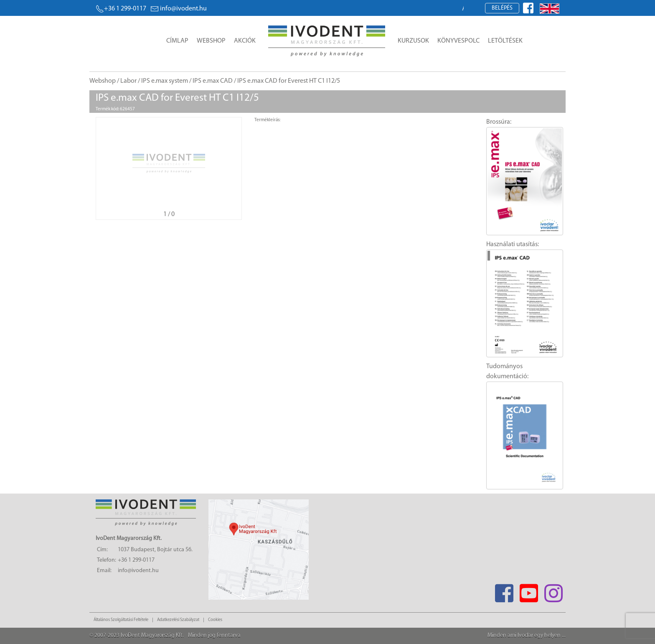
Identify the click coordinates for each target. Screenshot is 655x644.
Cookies (215, 620)
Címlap (177, 41)
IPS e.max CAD (213, 81)
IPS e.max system (165, 81)
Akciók (245, 41)
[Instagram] (553, 591)
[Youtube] (529, 591)
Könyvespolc (458, 41)
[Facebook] (504, 591)
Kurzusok (413, 41)
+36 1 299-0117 (121, 9)
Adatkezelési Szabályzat (178, 620)
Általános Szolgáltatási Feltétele (121, 620)
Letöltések (505, 41)
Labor (128, 81)
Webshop (211, 41)
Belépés (502, 8)
